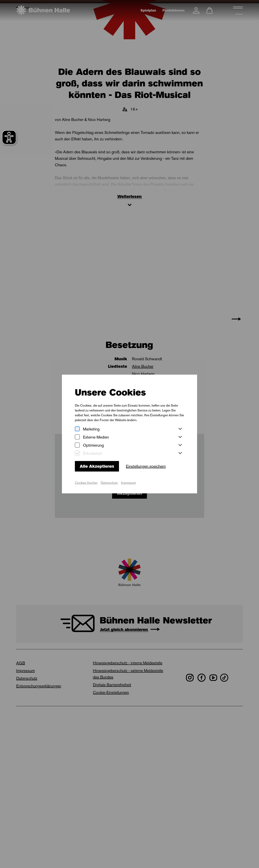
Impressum (128, 483)
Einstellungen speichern (146, 466)
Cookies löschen (86, 483)
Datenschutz (109, 483)
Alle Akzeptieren (97, 466)
